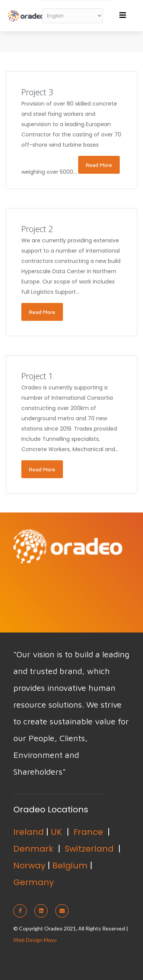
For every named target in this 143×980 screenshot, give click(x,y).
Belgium (70, 866)
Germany (34, 882)
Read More (99, 165)
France (88, 832)
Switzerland (89, 849)
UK (56, 832)
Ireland (29, 832)
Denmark (33, 849)
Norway (29, 866)
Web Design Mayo (35, 940)
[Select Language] (72, 16)
